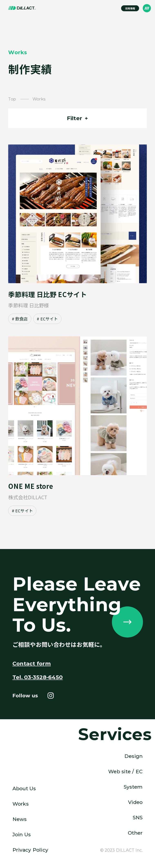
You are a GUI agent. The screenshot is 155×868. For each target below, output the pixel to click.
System (133, 787)
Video (135, 802)
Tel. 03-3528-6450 (38, 677)
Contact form (32, 664)
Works (21, 804)
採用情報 (130, 8)
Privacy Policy (30, 850)
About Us (24, 788)
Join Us (22, 834)
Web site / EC (125, 771)
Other (135, 833)
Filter (75, 118)
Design (133, 756)
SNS (138, 817)
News (20, 819)
